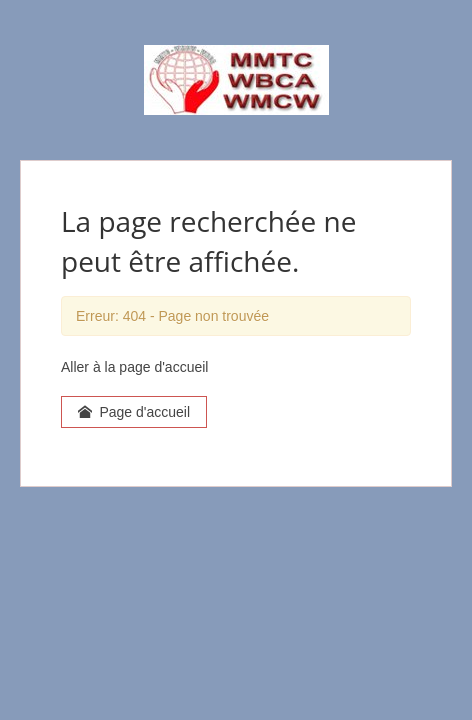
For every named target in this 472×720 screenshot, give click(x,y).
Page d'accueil (134, 412)
